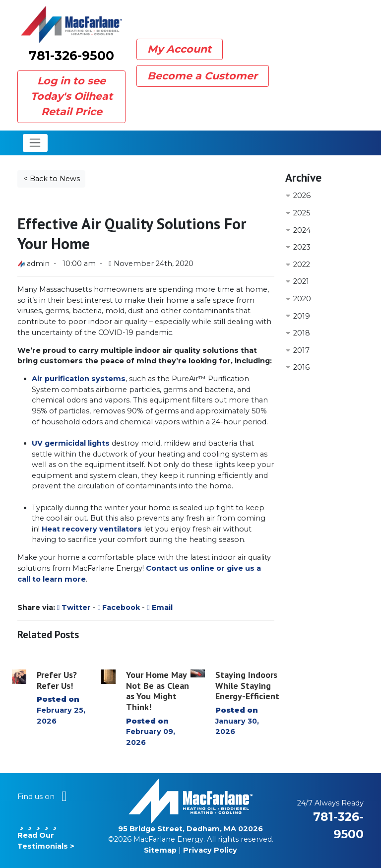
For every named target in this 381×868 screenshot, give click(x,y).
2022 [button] (302, 265)
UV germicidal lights (71, 443)
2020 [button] (302, 299)
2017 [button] (301, 350)
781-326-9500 (71, 56)
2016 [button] (301, 367)
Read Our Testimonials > (46, 835)
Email (159, 607)
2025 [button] (302, 213)
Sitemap (160, 850)
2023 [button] (302, 247)
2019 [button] (302, 316)
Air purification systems (79, 379)
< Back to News (52, 179)
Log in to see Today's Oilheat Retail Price (72, 96)
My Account (179, 49)
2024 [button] (302, 230)
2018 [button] (302, 333)
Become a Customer (202, 76)
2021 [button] (301, 281)
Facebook (119, 607)
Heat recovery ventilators (92, 529)
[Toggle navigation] (35, 143)
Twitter (74, 607)
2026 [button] (302, 196)
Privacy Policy (210, 850)
